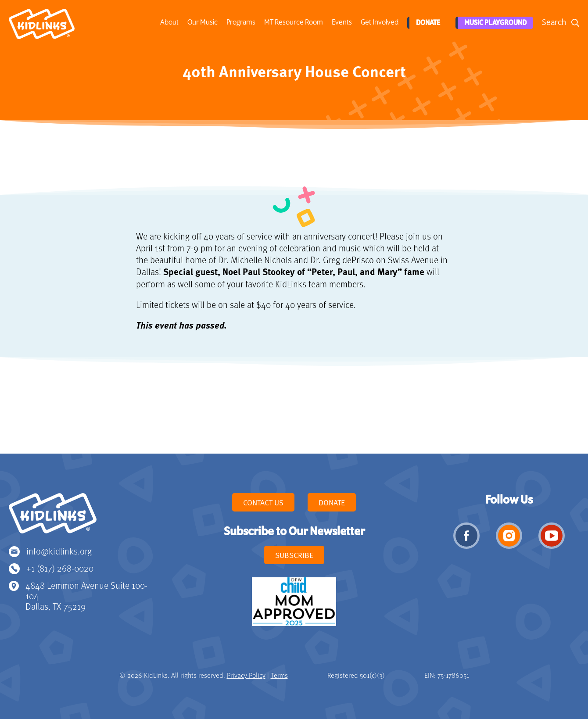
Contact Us (263, 502)
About (169, 22)
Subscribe (294, 555)
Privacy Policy (246, 675)
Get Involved (379, 22)
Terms (279, 675)
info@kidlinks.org (59, 551)
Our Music (202, 22)
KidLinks (53, 517)
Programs (240, 22)
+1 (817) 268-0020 (60, 568)
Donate (426, 23)
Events (341, 22)
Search (554, 23)
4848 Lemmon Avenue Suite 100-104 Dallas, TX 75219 (86, 596)
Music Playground (494, 23)
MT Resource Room (293, 22)
